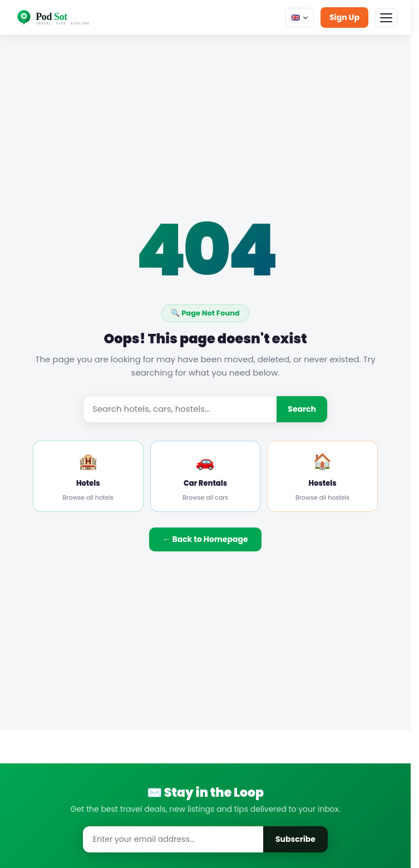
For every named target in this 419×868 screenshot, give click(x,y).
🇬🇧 (300, 18)
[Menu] (386, 18)
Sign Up (344, 17)
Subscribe (295, 839)
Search (302, 409)
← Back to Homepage (205, 539)
